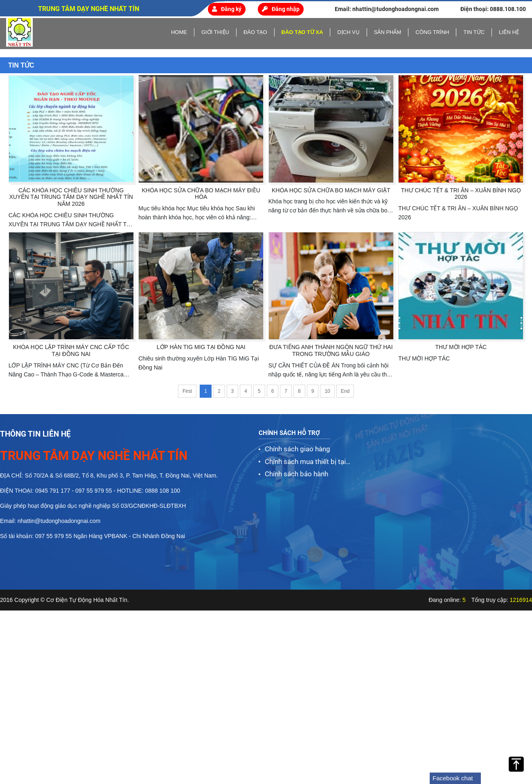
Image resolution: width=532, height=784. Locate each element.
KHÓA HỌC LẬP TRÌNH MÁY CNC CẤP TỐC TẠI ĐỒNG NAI (71, 350)
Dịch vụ (348, 32)
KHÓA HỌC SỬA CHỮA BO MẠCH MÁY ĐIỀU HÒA (201, 194)
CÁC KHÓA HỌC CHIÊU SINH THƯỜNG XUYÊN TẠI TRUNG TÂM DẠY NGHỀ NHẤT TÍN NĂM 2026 (71, 197)
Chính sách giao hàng (298, 449)
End (345, 391)
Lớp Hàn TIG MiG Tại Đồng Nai (201, 347)
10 (327, 391)
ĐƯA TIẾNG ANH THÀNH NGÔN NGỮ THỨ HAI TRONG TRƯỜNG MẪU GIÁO (331, 350)
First (187, 391)
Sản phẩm (388, 32)
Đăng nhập (281, 9)
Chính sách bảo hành (296, 474)
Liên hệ (509, 32)
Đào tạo (255, 32)
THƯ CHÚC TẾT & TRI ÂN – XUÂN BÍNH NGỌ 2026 (461, 194)
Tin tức (474, 32)
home (179, 32)
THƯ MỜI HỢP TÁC (461, 347)
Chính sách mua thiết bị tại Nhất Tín (305, 462)
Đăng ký (227, 9)
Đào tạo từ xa (302, 32)
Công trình (432, 32)
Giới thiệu (215, 32)
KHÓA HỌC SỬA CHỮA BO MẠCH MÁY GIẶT (331, 190)
